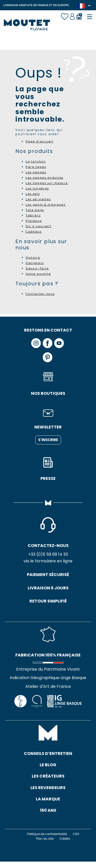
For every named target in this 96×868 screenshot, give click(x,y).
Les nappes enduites (46, 177)
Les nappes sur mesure (49, 183)
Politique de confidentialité (47, 840)
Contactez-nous (41, 294)
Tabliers (34, 215)
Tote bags (35, 210)
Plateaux (34, 221)
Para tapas (36, 167)
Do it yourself (39, 226)
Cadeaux (34, 231)
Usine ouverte (39, 273)
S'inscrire (48, 440)
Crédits (65, 845)
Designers (36, 263)
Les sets (34, 194)
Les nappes (37, 172)
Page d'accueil (40, 141)
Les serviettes (40, 199)
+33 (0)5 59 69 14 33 (48, 555)
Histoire (34, 257)
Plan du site (44, 845)
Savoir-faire (38, 268)
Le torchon (36, 161)
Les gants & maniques (47, 204)
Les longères (39, 188)
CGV (78, 840)
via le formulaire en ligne (48, 562)
